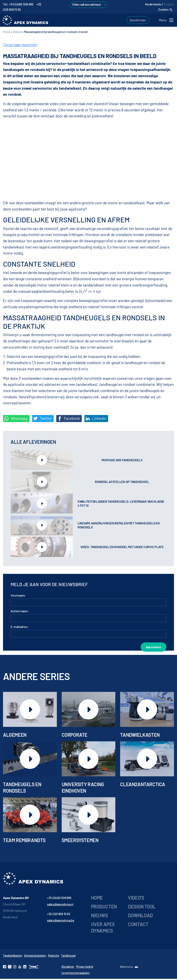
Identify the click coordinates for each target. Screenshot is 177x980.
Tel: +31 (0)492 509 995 (18, 4)
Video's (17, 33)
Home (7, 33)
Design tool (142, 908)
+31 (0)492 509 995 (59, 899)
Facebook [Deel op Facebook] (69, 420)
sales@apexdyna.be (61, 922)
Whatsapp (16, 420)
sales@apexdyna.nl (60, 906)
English (169, 4)
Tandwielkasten (13, 957)
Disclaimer (68, 968)
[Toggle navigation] (167, 21)
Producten (104, 908)
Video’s (136, 899)
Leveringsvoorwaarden (76, 974)
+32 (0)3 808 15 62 (59, 915)
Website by (126, 968)
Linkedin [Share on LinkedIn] (96, 420)
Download (140, 917)
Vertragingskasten (35, 957)
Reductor (54, 957)
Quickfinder (138, 21)
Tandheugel (68, 957)
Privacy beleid (85, 968)
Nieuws (99, 917)
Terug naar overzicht (20, 46)
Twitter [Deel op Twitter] (42, 420)
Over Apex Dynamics (103, 929)
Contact (138, 926)
